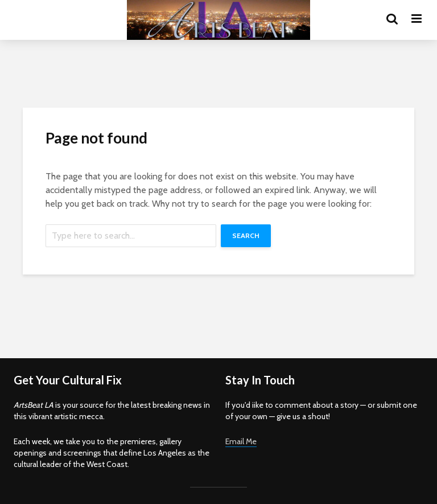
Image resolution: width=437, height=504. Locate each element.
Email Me (241, 441)
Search (246, 235)
